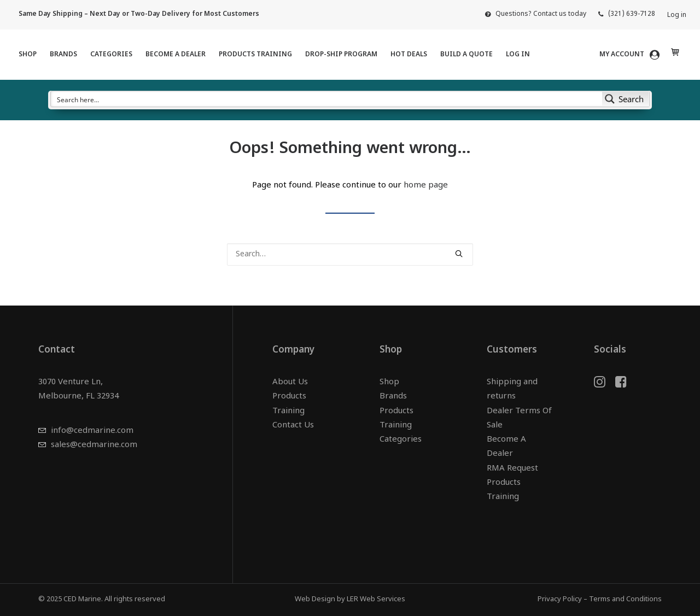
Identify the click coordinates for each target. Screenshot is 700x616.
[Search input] (327, 99)
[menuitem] (536, 14)
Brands (63, 55)
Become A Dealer (176, 55)
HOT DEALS (409, 55)
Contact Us (293, 426)
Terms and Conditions (625, 599)
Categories (111, 55)
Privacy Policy (560, 599)
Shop (28, 55)
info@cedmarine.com (92, 431)
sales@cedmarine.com (94, 445)
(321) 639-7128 (632, 14)
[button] (459, 254)
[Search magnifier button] (626, 99)
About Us (290, 382)
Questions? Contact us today (541, 14)
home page (426, 186)
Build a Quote (466, 55)
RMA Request (512, 469)
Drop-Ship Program (341, 55)
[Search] (350, 254)
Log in (677, 15)
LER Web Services (376, 599)
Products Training (255, 55)
